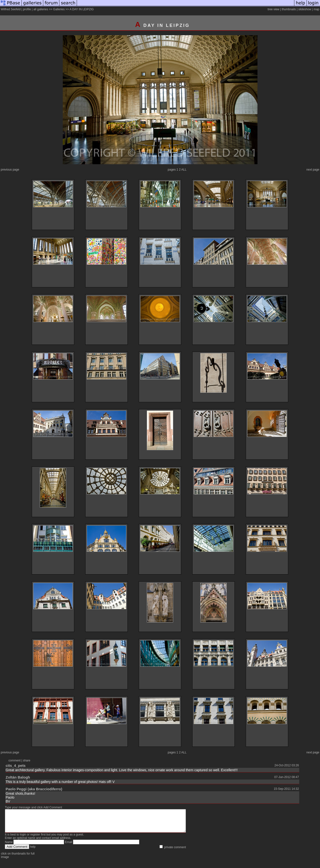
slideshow (305, 9)
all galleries (41, 9)
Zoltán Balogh (18, 777)
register (35, 839)
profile (27, 9)
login (23, 839)
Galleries (59, 9)
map (316, 9)
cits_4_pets (16, 765)
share (27, 760)
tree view (274, 9)
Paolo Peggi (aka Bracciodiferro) (34, 789)
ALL (184, 170)
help (33, 851)
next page (313, 170)
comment (15, 760)
